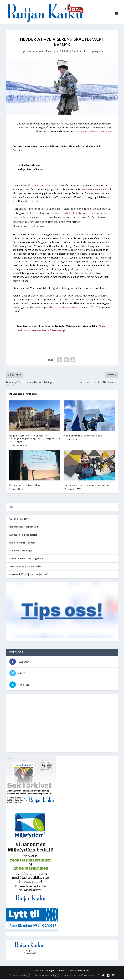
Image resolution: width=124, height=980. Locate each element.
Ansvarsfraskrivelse (84, 977)
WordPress (84, 972)
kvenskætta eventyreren (95, 191)
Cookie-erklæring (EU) (21, 977)
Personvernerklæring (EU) (48, 977)
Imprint (67, 977)
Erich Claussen (48, 297)
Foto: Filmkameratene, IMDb (96, 133)
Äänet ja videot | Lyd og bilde (26, 560)
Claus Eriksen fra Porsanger (75, 236)
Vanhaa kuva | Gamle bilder (25, 568)
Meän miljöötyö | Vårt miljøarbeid (29, 576)
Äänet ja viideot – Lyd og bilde (88, 52)
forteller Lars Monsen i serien (81, 214)
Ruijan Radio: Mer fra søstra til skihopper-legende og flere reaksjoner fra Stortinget (35, 440)
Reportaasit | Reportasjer (24, 528)
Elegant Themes (56, 972)
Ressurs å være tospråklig (25, 486)
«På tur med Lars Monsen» (40, 187)
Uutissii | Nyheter (19, 520)
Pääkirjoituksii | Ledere (22, 544)
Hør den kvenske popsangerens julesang (88, 486)
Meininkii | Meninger (21, 552)
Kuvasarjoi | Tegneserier (23, 536)
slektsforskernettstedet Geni (62, 309)
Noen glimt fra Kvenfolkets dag (83, 437)
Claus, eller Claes (66, 301)
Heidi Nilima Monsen (42, 52)
